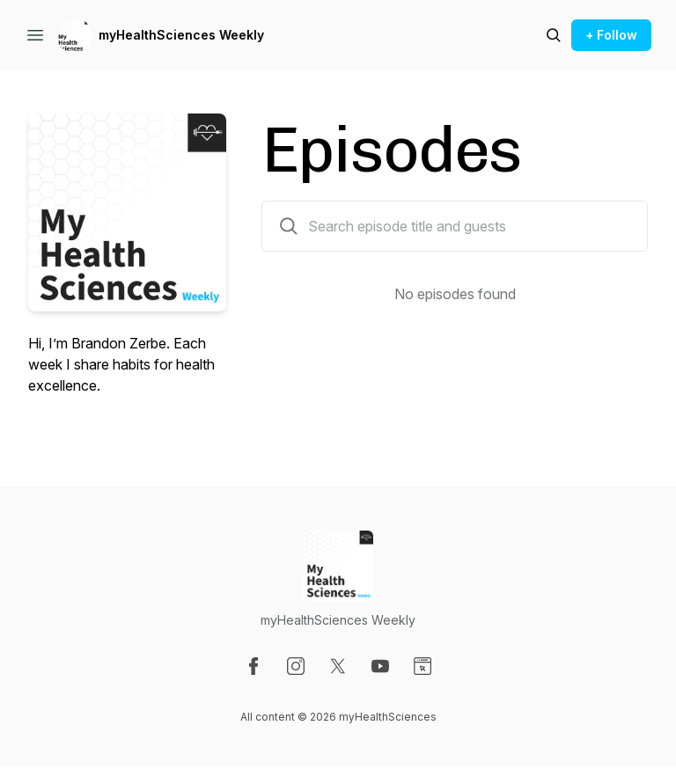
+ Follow (611, 35)
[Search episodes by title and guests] (289, 226)
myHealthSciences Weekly (181, 35)
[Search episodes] (554, 35)
